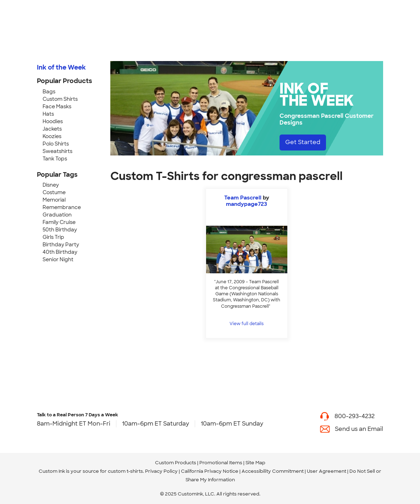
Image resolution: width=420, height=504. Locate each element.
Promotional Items (221, 463)
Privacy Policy (161, 471)
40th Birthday (60, 252)
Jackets (52, 129)
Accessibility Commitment (273, 471)
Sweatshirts (57, 151)
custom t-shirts (125, 471)
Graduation (57, 215)
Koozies (52, 136)
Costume (54, 192)
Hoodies (53, 121)
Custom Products (176, 463)
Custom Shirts (60, 99)
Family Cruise (59, 222)
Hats (48, 114)
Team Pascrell (243, 198)
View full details (247, 324)
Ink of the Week (61, 67)
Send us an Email (359, 429)
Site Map (255, 463)
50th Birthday (60, 230)
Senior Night (58, 259)
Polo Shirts (56, 144)
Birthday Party (61, 245)
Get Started (303, 142)
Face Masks (57, 106)
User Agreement (327, 471)
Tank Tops (55, 159)
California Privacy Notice (210, 471)
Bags (49, 92)
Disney (51, 185)
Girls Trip (53, 237)
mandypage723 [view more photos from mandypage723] (247, 204)
